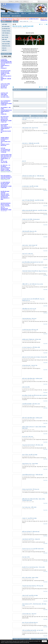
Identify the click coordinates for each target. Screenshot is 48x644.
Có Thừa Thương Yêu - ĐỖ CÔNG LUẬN (31, 347)
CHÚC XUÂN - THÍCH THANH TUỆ (30, 245)
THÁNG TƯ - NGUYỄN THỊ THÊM (29, 518)
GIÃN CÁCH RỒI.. (26, 387)
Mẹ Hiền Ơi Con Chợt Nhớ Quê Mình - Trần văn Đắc (33, 567)
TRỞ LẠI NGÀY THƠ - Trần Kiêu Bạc (30, 128)
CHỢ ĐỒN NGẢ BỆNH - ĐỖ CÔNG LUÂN (31, 404)
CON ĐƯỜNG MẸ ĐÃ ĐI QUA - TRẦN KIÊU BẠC (32, 475)
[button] (24, 13)
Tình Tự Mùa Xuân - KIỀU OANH (29, 507)
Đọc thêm (45, 125)
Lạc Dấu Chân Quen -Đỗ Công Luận (30, 330)
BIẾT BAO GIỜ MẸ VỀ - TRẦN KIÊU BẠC (31, 532)
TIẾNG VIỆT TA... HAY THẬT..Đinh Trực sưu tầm (33, 284)
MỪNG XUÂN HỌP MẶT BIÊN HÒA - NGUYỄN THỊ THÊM (34, 210)
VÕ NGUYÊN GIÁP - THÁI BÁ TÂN (30, 365)
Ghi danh (17, 1)
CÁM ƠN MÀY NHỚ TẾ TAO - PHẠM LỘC (31, 539)
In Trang (13, 87)
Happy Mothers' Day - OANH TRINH (30, 464)
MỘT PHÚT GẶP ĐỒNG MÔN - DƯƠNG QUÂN (32, 379)
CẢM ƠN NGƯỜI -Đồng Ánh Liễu (29, 231)
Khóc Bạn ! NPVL (26, 557)
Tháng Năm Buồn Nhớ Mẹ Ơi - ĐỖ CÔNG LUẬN (33, 445)
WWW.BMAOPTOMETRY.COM (7, 175)
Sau (45, 24)
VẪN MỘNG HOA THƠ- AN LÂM (29, 309)
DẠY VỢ (24, 161)
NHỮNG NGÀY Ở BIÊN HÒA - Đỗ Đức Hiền (32, 339)
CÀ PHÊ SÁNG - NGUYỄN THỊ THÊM (30, 186)
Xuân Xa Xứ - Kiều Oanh (28, 254)
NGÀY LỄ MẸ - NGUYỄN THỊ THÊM (30, 455)
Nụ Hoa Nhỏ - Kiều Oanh (28, 437)
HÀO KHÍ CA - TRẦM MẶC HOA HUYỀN (31, 143)
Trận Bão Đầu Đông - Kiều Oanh (29, 319)
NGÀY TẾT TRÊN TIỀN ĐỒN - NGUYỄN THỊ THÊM (33, 200)
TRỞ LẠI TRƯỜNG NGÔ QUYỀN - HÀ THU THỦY (33, 630)
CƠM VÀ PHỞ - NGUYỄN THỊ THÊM (30, 596)
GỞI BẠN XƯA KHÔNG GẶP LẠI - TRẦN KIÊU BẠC (33, 176)
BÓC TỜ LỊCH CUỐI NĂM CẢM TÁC (30, 623)
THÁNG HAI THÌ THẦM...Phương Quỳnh (31, 219)
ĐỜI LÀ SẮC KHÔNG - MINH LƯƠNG (30, 578)
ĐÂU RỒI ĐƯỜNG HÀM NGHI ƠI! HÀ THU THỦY (33, 262)
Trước (42, 24)
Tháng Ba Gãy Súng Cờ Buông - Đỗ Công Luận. (33, 586)
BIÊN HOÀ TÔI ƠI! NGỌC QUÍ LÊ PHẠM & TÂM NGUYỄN (35, 357)
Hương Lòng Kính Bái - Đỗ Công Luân (31, 489)
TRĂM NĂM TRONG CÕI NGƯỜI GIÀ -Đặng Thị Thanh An (35, 271)
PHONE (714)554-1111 (5, 183)
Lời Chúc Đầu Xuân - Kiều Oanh (29, 614)
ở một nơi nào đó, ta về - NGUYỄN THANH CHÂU (33, 549)
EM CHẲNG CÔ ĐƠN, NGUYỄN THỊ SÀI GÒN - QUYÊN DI (35, 395)
